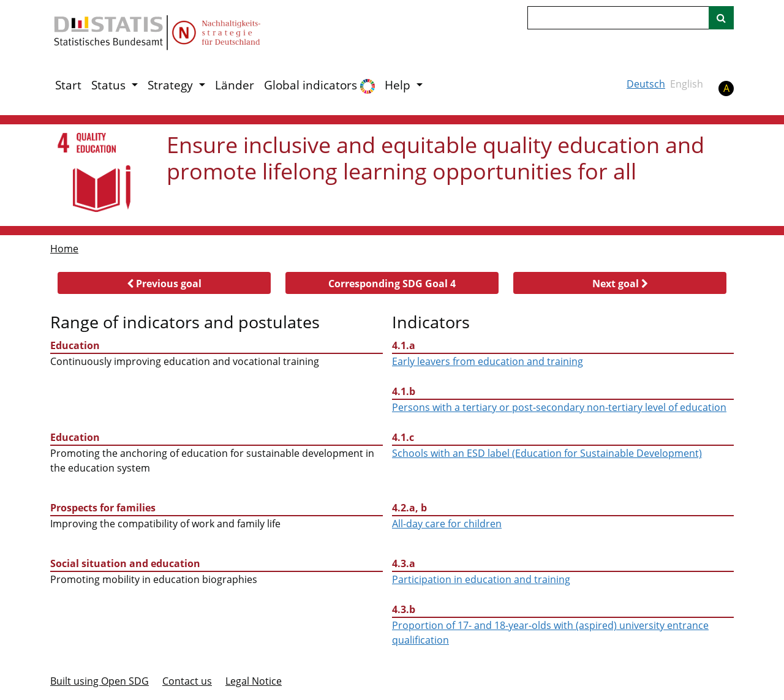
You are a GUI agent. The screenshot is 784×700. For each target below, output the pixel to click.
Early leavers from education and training (488, 361)
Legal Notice (254, 681)
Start (68, 85)
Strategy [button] (172, 85)
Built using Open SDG (100, 681)
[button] (164, 283)
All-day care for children (447, 524)
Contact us (187, 681)
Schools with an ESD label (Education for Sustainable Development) (547, 453)
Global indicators (319, 85)
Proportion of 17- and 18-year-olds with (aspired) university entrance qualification (550, 633)
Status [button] (110, 85)
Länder (235, 85)
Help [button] (399, 85)
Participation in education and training (481, 579)
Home (64, 249)
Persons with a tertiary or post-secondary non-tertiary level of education (559, 407)
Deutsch (646, 84)
